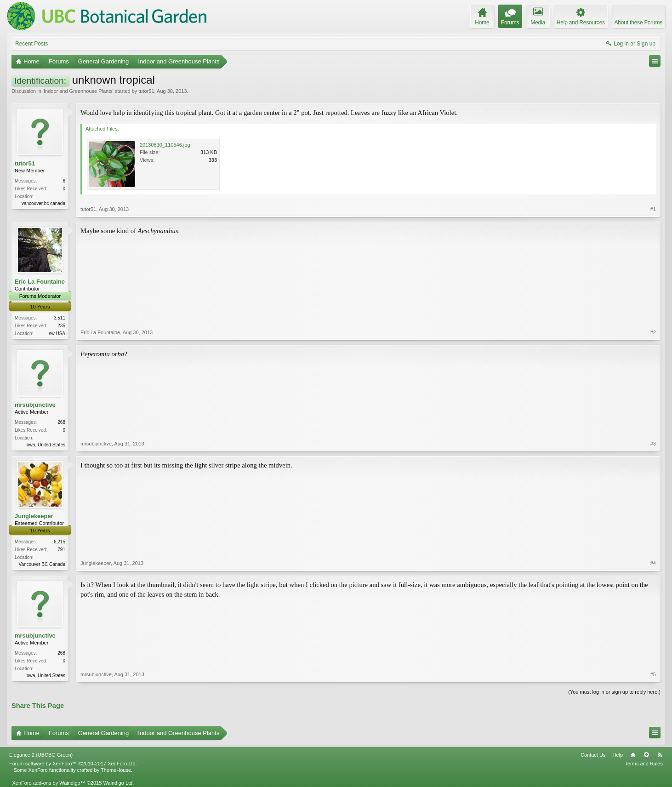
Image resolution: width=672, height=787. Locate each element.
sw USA (57, 334)
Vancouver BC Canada (42, 564)
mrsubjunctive (35, 405)
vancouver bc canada (43, 203)
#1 (653, 209)
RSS (660, 755)
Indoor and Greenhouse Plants (78, 91)
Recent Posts (31, 44)
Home (633, 755)
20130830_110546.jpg (165, 145)
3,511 (60, 318)
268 (61, 422)
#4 (653, 563)
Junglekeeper (34, 516)
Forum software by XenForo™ (73, 764)
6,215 (60, 542)
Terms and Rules (644, 764)
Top (646, 755)
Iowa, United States (45, 445)
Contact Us (593, 755)
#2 (653, 332)
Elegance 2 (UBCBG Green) (41, 755)
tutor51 (146, 91)
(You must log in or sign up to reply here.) (614, 692)
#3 (653, 444)
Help (618, 755)
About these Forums (638, 23)
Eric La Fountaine (40, 282)
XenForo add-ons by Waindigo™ (48, 783)
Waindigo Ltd (118, 783)
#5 (653, 674)
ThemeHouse (116, 770)
